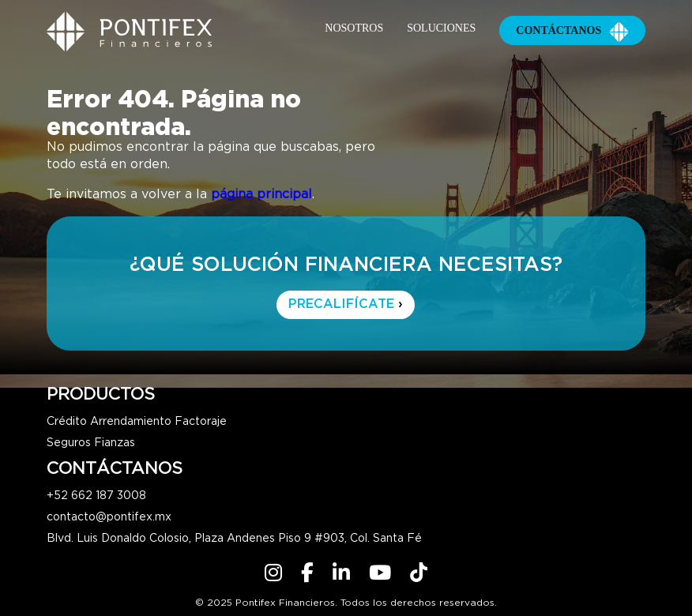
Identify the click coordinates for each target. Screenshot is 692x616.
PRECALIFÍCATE (346, 304)
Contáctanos (572, 30)
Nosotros (354, 28)
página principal (261, 195)
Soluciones (441, 28)
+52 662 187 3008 (96, 496)
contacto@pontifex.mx (109, 517)
